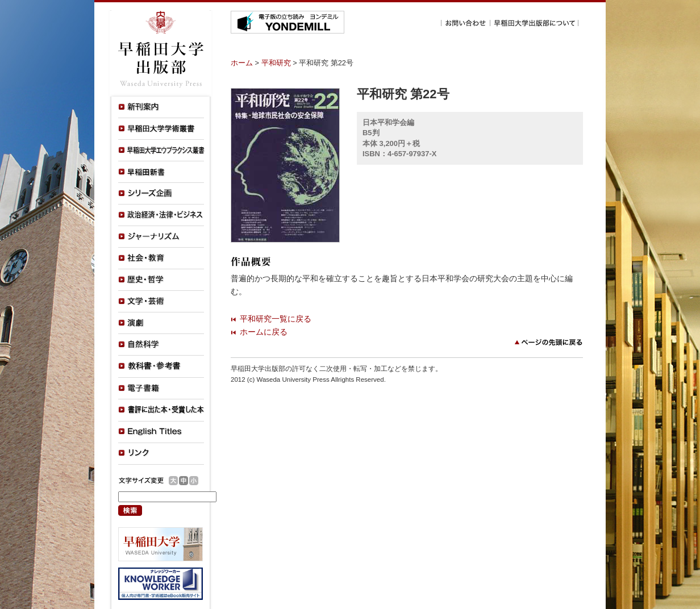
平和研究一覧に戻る (276, 319)
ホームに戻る (264, 332)
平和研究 (276, 63)
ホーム (242, 63)
